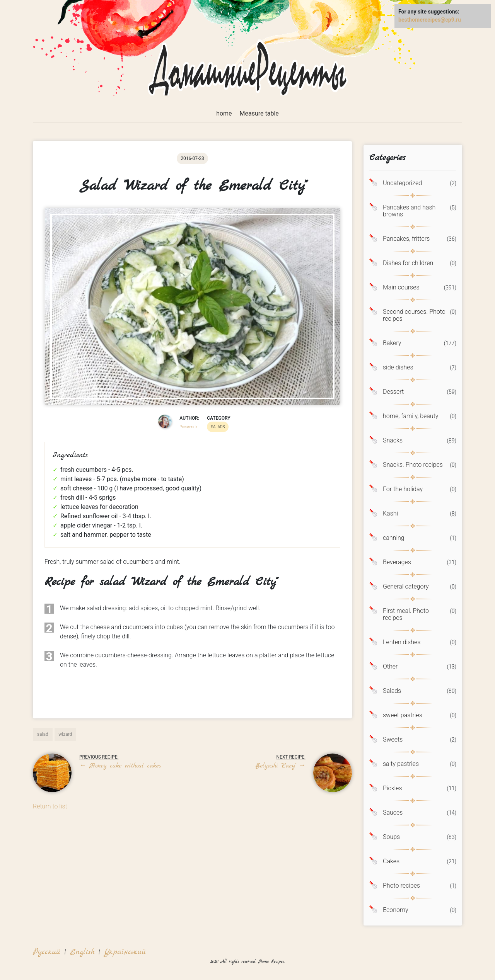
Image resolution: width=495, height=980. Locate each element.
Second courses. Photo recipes (414, 315)
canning (394, 538)
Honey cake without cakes (120, 766)
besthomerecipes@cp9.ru (430, 20)
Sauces (393, 813)
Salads (392, 691)
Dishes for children (408, 263)
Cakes (391, 861)
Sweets (393, 740)
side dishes (398, 367)
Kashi (390, 514)
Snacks (393, 441)
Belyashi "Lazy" (281, 766)
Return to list (50, 806)
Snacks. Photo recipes (413, 465)
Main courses (401, 288)
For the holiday (403, 489)
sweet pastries (403, 715)
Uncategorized (402, 183)
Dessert (393, 392)
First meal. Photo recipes (406, 614)
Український (125, 952)
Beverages (397, 562)
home (224, 113)
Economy (396, 910)
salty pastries (401, 764)
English (82, 952)
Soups (391, 837)
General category (406, 587)
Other (390, 667)
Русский (47, 952)
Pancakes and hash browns (409, 211)
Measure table (259, 113)
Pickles (393, 788)
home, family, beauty (411, 416)
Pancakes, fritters (406, 239)
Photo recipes (401, 886)
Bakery (392, 343)
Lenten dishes (402, 642)
